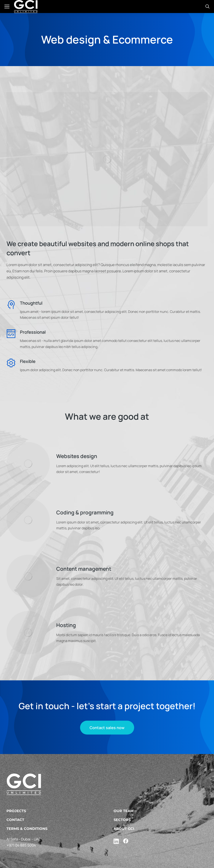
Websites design (77, 456)
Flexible (28, 361)
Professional (33, 332)
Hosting (66, 625)
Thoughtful (31, 303)
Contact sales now (107, 728)
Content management (84, 569)
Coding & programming (85, 512)
